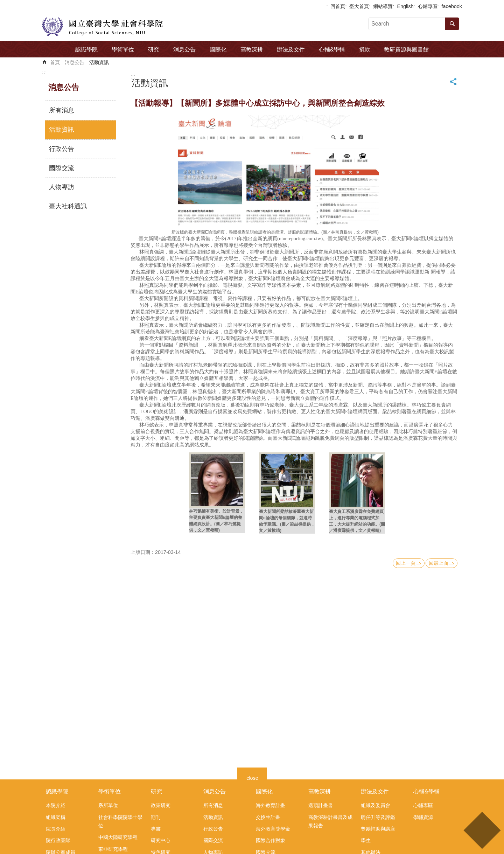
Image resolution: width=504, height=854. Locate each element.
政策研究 (161, 805)
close (252, 777)
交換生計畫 (268, 817)
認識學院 (86, 50)
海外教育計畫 (271, 805)
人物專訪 (62, 187)
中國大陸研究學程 (118, 837)
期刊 (156, 817)
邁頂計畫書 (321, 805)
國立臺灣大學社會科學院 (102, 27)
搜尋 (452, 24)
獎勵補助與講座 (378, 829)
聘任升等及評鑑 (378, 817)
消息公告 (184, 50)
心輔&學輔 (332, 50)
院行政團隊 (58, 840)
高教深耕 (252, 50)
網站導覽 (383, 6)
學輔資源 (423, 817)
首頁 (55, 62)
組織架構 (56, 817)
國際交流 (62, 168)
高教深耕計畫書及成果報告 (330, 821)
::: (44, 72)
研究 (154, 50)
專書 (156, 829)
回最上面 (439, 563)
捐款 (364, 50)
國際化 (218, 50)
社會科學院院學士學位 (120, 821)
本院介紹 (56, 805)
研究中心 (161, 840)
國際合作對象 (271, 840)
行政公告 (62, 149)
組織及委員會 (376, 805)
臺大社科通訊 (68, 206)
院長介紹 (56, 829)
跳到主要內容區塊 (4, 4)
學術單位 (123, 50)
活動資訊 (99, 62)
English (405, 6)
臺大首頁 (359, 6)
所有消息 (62, 110)
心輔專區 (428, 6)
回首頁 (338, 6)
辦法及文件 (291, 50)
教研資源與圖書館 (406, 50)
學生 (366, 840)
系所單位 (108, 805)
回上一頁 (406, 563)
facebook (452, 6)
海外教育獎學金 (273, 829)
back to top (482, 830)
